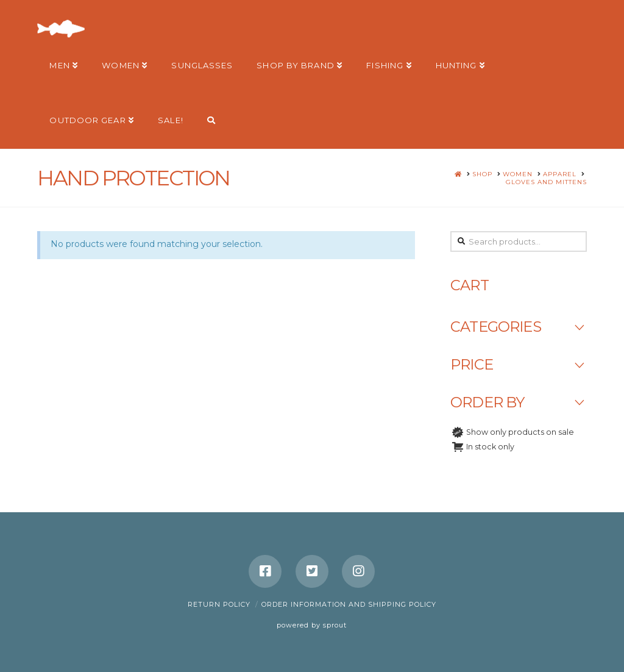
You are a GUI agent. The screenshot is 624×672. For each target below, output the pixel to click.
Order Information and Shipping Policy (349, 604)
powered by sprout (312, 625)
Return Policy (219, 604)
